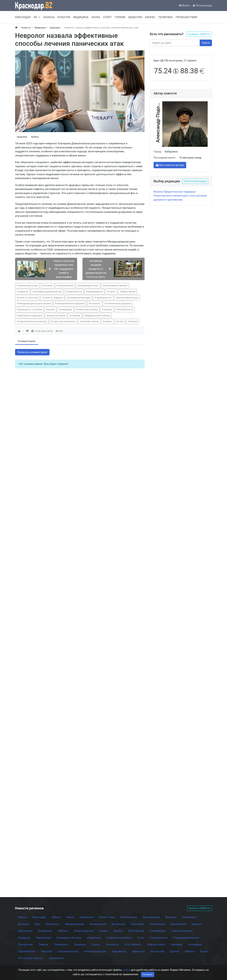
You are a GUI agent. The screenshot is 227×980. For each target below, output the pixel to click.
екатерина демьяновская (48, 292)
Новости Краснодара (195, 181)
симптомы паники (88, 309)
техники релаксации (80, 298)
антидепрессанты (89, 286)
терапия (108, 309)
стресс (112, 292)
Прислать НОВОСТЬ (200, 908)
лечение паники (90, 321)
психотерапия (66, 286)
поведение (66, 309)
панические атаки (28, 286)
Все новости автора (170, 165)
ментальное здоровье (31, 316)
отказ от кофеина (53, 298)
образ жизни (128, 292)
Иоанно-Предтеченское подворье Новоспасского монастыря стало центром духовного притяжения (180, 196)
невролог (23, 292)
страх (121, 321)
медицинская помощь (98, 316)
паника (133, 321)
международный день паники (35, 303)
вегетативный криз (128, 298)
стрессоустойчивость (64, 321)
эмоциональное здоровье (71, 303)
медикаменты (95, 292)
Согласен (148, 974)
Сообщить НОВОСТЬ (199, 34)
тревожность (75, 292)
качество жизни (57, 316)
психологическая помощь (33, 321)
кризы (51, 309)
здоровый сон (104, 298)
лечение (48, 286)
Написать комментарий (32, 352)
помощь (76, 316)
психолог (96, 303)
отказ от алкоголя (28, 298)
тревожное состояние (30, 309)
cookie (126, 970)
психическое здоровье (119, 303)
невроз (108, 321)
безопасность (125, 309)
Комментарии (27, 341)
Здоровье (22, 137)
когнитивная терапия (116, 286)
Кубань (35, 137)
